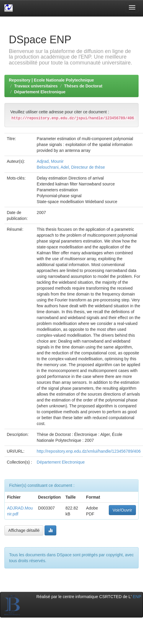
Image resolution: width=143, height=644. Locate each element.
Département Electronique (40, 92)
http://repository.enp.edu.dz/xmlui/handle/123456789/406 (89, 451)
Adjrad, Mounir (50, 161)
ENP (137, 597)
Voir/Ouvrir (122, 510)
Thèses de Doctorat (83, 86)
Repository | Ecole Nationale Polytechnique (51, 80)
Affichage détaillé (24, 530)
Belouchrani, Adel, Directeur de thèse (71, 167)
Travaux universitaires (36, 86)
